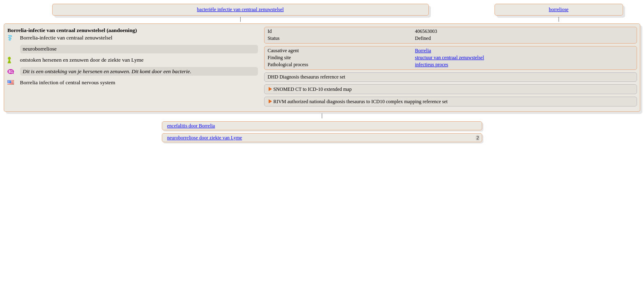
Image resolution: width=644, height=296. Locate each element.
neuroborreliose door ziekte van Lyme (205, 138)
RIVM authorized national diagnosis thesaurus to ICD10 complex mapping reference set (360, 102)
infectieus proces (431, 65)
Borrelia (423, 51)
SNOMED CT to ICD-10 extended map (312, 89)
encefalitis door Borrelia (191, 126)
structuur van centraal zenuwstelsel (449, 58)
